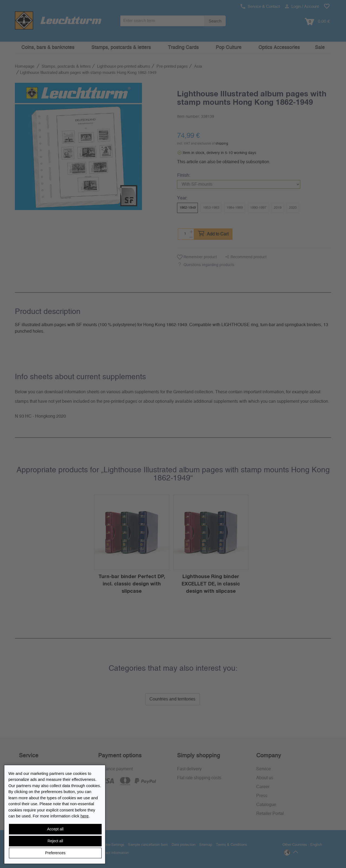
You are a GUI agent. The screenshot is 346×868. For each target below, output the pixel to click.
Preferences (55, 853)
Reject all (55, 841)
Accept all (55, 829)
